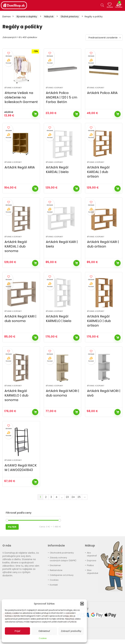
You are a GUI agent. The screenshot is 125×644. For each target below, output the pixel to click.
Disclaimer (55, 565)
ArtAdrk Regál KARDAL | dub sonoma (16, 246)
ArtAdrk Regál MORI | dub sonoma (62, 393)
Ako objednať (92, 554)
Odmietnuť (44, 631)
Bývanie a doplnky (27, 17)
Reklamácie (56, 570)
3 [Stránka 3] (51, 497)
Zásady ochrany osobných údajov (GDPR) (63, 559)
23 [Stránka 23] (67, 497)
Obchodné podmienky (62, 553)
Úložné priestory (70, 17)
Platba (90, 565)
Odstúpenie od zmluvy (62, 575)
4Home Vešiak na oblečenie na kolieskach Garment (21, 97)
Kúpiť (35, 114)
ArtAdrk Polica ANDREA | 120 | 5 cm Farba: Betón (62, 97)
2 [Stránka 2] (46, 497)
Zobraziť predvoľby (71, 631)
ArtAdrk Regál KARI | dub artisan (103, 244)
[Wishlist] (111, 5)
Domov (7, 17)
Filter (12, 527)
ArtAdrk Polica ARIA (102, 93)
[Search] (102, 5)
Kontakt (54, 585)
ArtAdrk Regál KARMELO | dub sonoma (16, 395)
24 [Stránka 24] (73, 497)
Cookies (43, 638)
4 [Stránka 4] (57, 497)
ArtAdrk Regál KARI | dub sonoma (20, 319)
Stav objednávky (93, 572)
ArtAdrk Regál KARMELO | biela (59, 319)
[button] (82, 604)
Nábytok (49, 17)
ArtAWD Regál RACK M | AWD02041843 (21, 468)
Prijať (18, 631)
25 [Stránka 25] (79, 497)
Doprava (92, 561)
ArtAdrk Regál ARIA (20, 167)
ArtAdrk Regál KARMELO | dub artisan (99, 321)
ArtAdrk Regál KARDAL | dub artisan (98, 172)
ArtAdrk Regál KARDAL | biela (57, 170)
